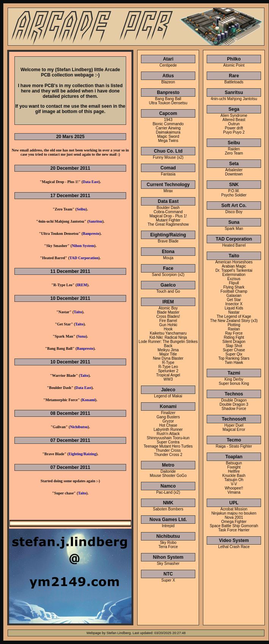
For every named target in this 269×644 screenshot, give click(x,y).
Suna (82, 336)
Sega (234, 109)
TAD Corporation (84, 258)
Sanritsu (95, 221)
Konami (89, 400)
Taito (78, 312)
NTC (168, 574)
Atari (168, 59)
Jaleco (168, 390)
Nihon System (83, 246)
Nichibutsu (79, 427)
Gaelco (168, 285)
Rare (234, 76)
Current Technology (168, 185)
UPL (234, 503)
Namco (168, 486)
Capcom (168, 113)
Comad (168, 168)
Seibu (81, 209)
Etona (168, 252)
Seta (234, 164)
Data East (91, 182)
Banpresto (91, 234)
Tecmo (234, 440)
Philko (234, 59)
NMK (168, 503)
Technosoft (234, 419)
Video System (234, 540)
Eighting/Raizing (82, 454)
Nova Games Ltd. (168, 520)
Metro (168, 465)
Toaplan (234, 457)
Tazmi (234, 373)
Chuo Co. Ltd (168, 151)
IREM (82, 285)
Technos (234, 394)
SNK (234, 185)
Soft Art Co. (234, 206)
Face (168, 268)
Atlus (168, 76)
